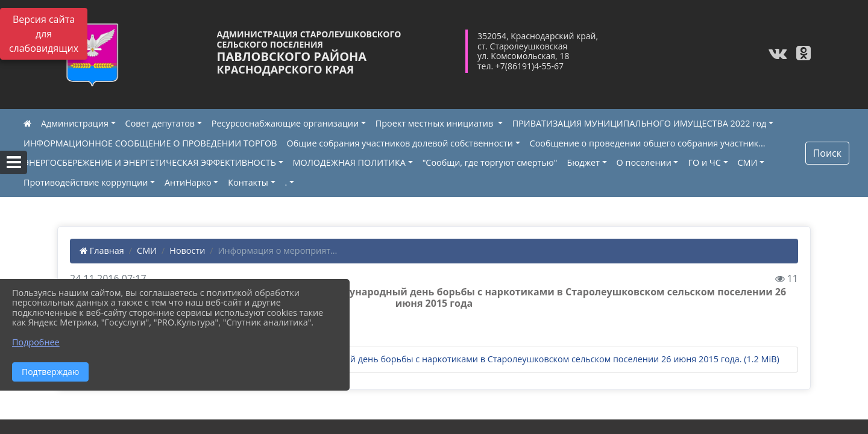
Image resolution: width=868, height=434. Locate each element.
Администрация (75, 123)
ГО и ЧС (704, 162)
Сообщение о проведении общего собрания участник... (648, 143)
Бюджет (583, 162)
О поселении (644, 162)
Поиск (827, 153)
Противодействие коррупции (86, 182)
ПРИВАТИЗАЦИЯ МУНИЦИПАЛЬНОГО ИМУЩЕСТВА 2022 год (640, 123)
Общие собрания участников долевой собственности (400, 143)
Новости (187, 250)
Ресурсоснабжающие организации (285, 123)
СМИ (748, 162)
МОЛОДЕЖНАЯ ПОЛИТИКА (349, 162)
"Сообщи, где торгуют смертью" (490, 162)
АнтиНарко (188, 182)
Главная (102, 250)
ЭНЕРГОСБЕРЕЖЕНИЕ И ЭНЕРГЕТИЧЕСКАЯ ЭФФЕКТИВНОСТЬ (150, 162)
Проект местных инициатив (436, 123)
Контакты (248, 182)
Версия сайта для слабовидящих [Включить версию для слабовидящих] (44, 34)
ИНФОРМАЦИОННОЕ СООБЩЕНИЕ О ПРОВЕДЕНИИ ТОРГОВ (150, 143)
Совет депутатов (160, 123)
